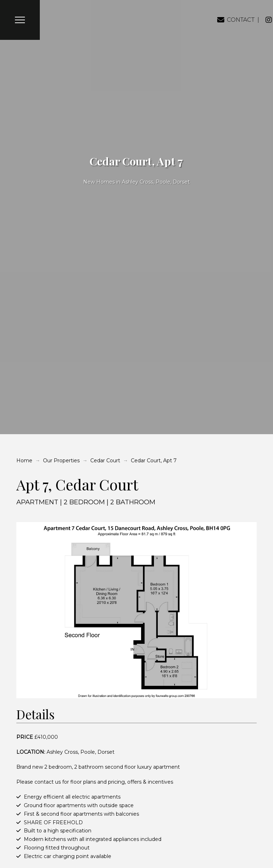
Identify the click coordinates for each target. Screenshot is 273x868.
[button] (20, 20)
